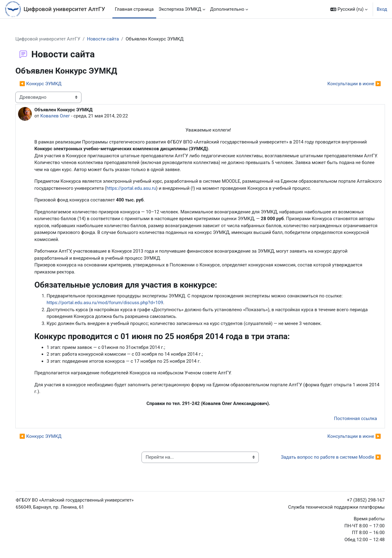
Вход (382, 9)
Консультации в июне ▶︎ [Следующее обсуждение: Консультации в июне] (354, 84)
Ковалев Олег (55, 116)
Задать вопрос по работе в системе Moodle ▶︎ (331, 457)
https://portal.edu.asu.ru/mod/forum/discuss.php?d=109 (105, 303)
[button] (349, 9)
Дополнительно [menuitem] (227, 9)
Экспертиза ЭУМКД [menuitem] (180, 9)
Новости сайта (103, 39)
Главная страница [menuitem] (134, 9)
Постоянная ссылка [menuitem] (355, 419)
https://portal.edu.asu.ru (131, 188)
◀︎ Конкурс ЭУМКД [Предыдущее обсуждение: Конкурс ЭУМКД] (40, 84)
